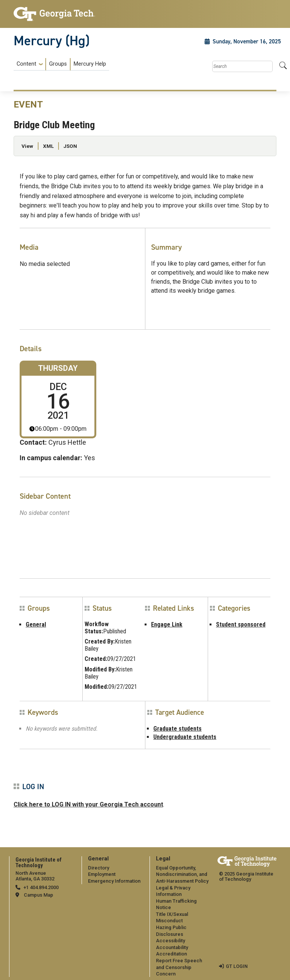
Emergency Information (114, 881)
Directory (99, 868)
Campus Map (39, 895)
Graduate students (177, 729)
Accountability (172, 947)
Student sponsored (241, 624)
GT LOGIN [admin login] (237, 966)
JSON (70, 146)
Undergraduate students (185, 737)
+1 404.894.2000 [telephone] (41, 887)
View (27, 146)
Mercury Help (90, 64)
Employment (102, 874)
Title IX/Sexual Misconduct (172, 918)
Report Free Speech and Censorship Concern (179, 967)
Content (26, 64)
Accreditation (171, 954)
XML (48, 146)
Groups (58, 64)
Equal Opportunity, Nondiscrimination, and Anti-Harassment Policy (182, 874)
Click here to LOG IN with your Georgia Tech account (88, 804)
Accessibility (170, 941)
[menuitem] (61, 64)
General (36, 624)
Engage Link (167, 624)
